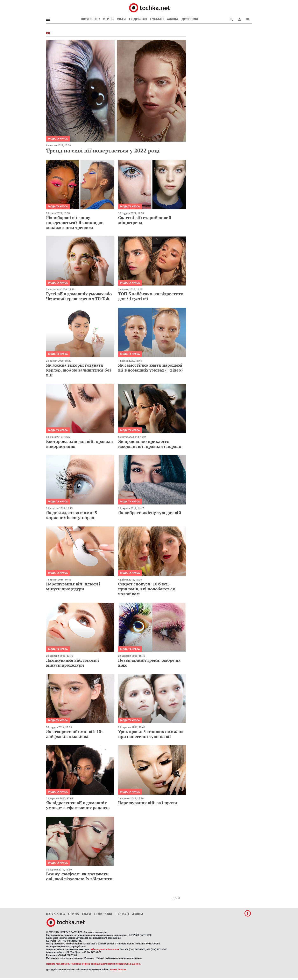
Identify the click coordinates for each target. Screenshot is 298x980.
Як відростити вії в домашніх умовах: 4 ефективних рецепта (78, 805)
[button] (240, 19)
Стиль (108, 19)
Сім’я (121, 19)
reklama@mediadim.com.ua (104, 949)
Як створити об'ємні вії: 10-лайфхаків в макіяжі (74, 734)
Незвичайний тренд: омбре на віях (149, 663)
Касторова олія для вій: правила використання (79, 444)
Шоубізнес (90, 19)
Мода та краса (58, 139)
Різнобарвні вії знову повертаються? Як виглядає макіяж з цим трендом (75, 222)
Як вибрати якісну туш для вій (150, 513)
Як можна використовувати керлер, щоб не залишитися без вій (79, 370)
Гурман (157, 19)
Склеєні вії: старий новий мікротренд (145, 220)
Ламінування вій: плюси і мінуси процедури (73, 663)
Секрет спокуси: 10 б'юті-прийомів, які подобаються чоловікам (147, 589)
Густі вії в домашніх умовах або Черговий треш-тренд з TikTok (79, 296)
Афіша (173, 19)
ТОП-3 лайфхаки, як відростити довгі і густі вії (151, 296)
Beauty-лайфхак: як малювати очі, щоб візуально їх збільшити (79, 876)
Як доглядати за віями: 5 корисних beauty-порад (72, 515)
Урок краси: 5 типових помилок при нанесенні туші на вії (151, 734)
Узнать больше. (118, 970)
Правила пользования (58, 964)
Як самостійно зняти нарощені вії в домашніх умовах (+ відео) (150, 368)
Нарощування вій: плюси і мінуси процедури (73, 586)
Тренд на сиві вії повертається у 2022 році (103, 150)
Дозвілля (190, 19)
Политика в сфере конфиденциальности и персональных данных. (106, 964)
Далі (176, 898)
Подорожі (138, 19)
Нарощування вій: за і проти (148, 803)
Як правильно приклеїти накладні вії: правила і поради (150, 444)
